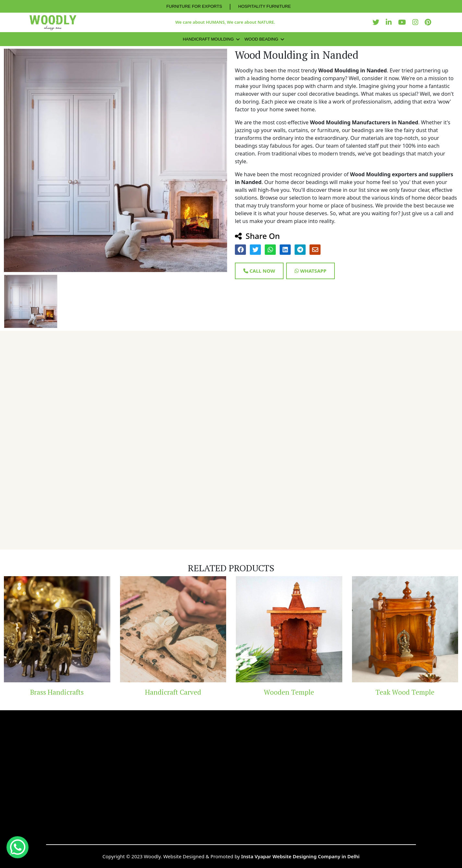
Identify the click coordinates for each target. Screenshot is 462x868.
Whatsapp (310, 271)
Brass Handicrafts (57, 692)
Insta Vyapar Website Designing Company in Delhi (300, 856)
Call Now (259, 271)
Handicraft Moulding (208, 39)
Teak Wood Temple (405, 692)
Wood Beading (261, 39)
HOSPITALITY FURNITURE (264, 6)
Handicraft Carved (173, 692)
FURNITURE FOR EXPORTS (194, 6)
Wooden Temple (289, 692)
